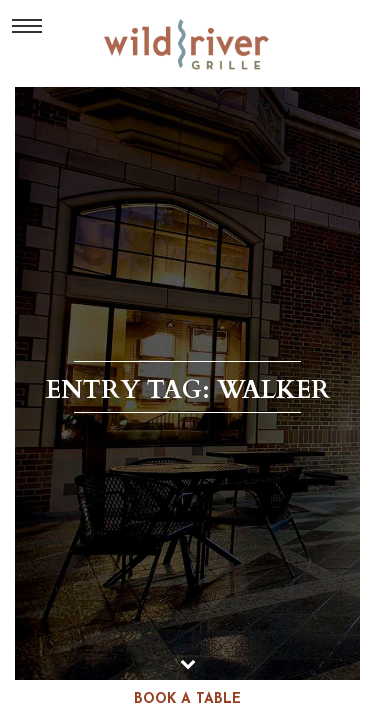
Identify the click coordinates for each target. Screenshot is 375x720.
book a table (187, 699)
